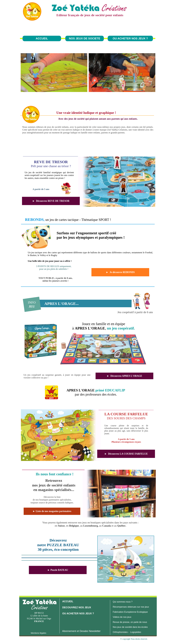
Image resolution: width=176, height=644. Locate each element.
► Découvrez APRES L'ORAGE (124, 376)
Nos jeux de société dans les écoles (130, 627)
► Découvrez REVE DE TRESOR (51, 201)
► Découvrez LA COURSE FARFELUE (126, 454)
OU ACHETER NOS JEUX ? (130, 38)
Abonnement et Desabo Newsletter (81, 631)
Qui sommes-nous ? (123, 602)
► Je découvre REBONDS (120, 272)
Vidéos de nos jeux (122, 617)
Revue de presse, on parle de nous (130, 622)
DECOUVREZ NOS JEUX (77, 607)
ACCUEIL (42, 38)
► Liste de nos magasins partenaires (52, 511)
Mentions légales (39, 633)
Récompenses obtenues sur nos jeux (131, 607)
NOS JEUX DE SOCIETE (85, 38)
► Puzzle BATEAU (58, 570)
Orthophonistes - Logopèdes (127, 632)
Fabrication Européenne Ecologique (130, 612)
